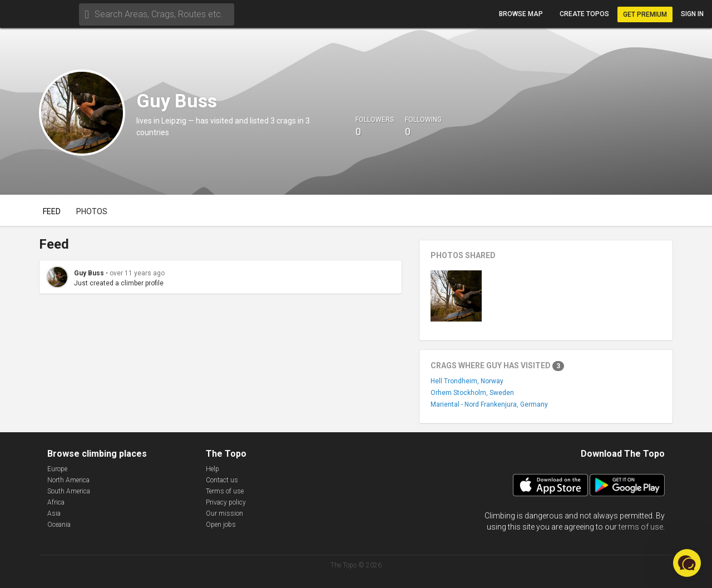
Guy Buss (89, 273)
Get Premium (645, 14)
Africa (56, 502)
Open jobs (221, 525)
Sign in (692, 14)
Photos (92, 211)
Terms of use (225, 491)
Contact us (222, 480)
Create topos (584, 14)
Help (212, 469)
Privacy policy (226, 502)
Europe (57, 469)
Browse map (521, 14)
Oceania (59, 525)
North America (68, 480)
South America (69, 491)
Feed (52, 211)
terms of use (641, 527)
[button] (687, 563)
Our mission (224, 513)
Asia (54, 513)
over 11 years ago (137, 273)
